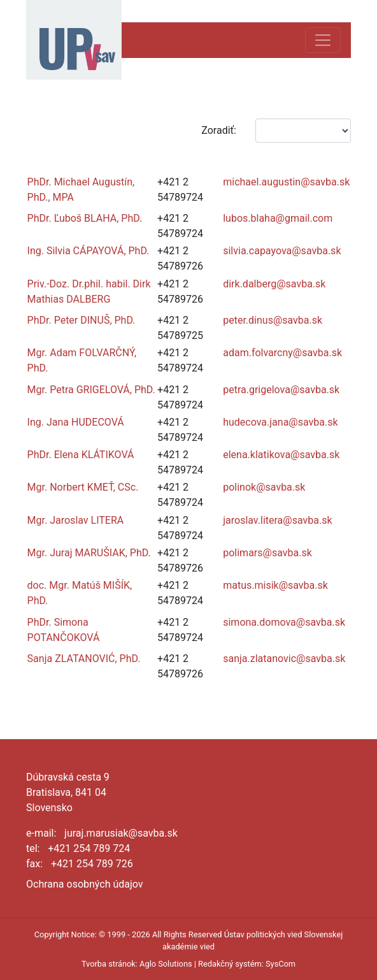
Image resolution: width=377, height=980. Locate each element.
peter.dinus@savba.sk (273, 320)
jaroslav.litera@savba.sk (277, 520)
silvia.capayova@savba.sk (282, 251)
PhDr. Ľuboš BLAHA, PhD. (85, 218)
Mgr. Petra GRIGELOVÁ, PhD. (91, 390)
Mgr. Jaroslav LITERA (76, 520)
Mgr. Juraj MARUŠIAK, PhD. (89, 553)
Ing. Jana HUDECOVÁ (76, 422)
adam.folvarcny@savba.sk (282, 353)
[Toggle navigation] (323, 40)
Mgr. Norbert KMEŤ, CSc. (83, 487)
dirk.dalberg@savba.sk (274, 284)
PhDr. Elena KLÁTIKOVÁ (81, 455)
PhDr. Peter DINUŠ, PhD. (82, 320)
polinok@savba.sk (264, 487)
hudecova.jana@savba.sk (280, 422)
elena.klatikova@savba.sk (281, 455)
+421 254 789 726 (92, 864)
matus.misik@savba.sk (275, 585)
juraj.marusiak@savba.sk (121, 833)
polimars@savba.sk (267, 553)
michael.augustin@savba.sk (286, 182)
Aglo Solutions (166, 964)
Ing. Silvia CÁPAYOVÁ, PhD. (89, 251)
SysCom (281, 964)
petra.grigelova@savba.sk (281, 390)
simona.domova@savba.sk (284, 622)
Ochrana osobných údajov (85, 884)
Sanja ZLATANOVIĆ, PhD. (84, 659)
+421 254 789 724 (89, 848)
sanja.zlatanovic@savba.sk (284, 659)
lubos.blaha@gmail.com (278, 218)
